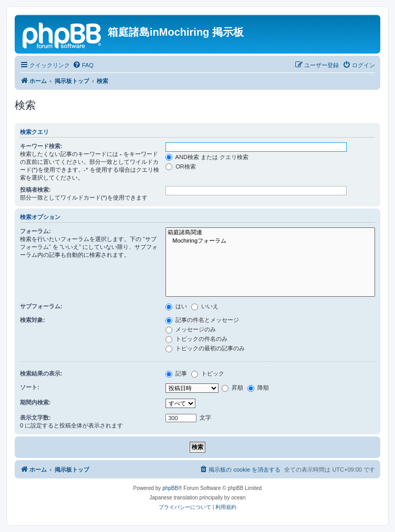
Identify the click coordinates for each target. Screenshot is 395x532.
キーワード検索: (41, 146)
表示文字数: (35, 418)
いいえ (205, 306)
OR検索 (181, 166)
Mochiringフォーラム (270, 241)
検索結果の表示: (41, 373)
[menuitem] (83, 65)
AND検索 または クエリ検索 (207, 157)
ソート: (30, 387)
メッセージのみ (191, 329)
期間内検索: (35, 402)
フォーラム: (35, 231)
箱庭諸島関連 (270, 233)
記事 (176, 373)
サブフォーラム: (41, 306)
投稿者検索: (35, 190)
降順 (258, 388)
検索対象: (33, 320)
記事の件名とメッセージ (202, 320)
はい (176, 306)
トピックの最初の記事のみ (205, 348)
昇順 (232, 388)
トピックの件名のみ (196, 339)
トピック (208, 373)
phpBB (170, 488)
